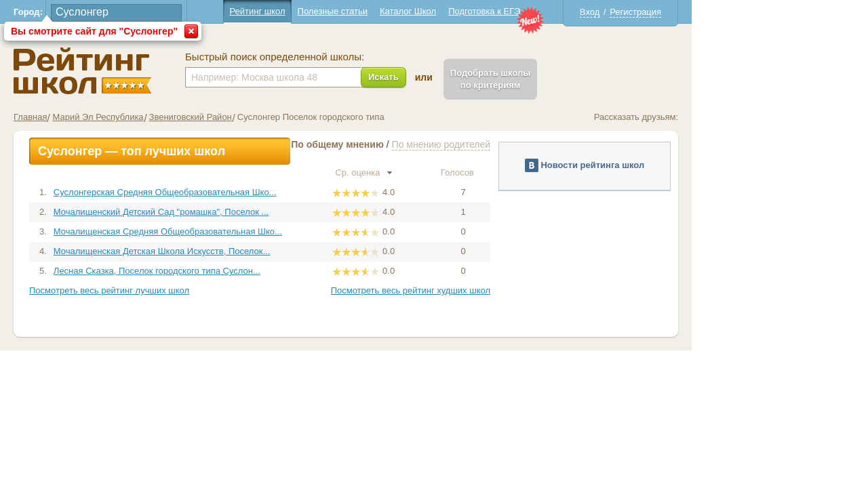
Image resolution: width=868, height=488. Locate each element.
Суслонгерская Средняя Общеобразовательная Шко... (253, 192)
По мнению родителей (529, 144)
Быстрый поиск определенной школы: (363, 57)
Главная (118, 117)
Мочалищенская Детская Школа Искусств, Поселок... (250, 251)
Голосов (551, 172)
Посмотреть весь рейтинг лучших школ (197, 290)
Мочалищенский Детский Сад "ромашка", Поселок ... (249, 212)
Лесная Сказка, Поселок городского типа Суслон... (245, 271)
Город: (116, 12)
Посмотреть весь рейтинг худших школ (499, 290)
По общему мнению (426, 144)
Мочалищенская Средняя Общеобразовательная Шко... (256, 231)
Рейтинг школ (345, 11)
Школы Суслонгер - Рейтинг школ (171, 71)
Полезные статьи (421, 11)
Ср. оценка (452, 172)
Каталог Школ (496, 11)
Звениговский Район (279, 117)
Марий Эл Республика (186, 117)
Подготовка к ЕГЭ (572, 11)
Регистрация (724, 12)
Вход (678, 12)
